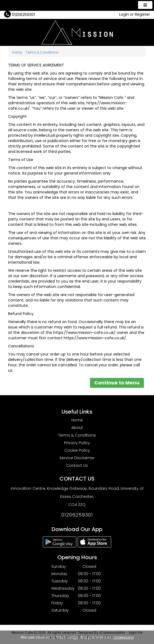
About (77, 428)
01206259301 (23, 15)
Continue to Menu (117, 383)
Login (124, 14)
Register (142, 14)
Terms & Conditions (42, 52)
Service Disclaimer (77, 458)
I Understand (123, 637)
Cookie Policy (77, 450)
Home (17, 52)
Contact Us (77, 465)
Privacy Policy (77, 443)
